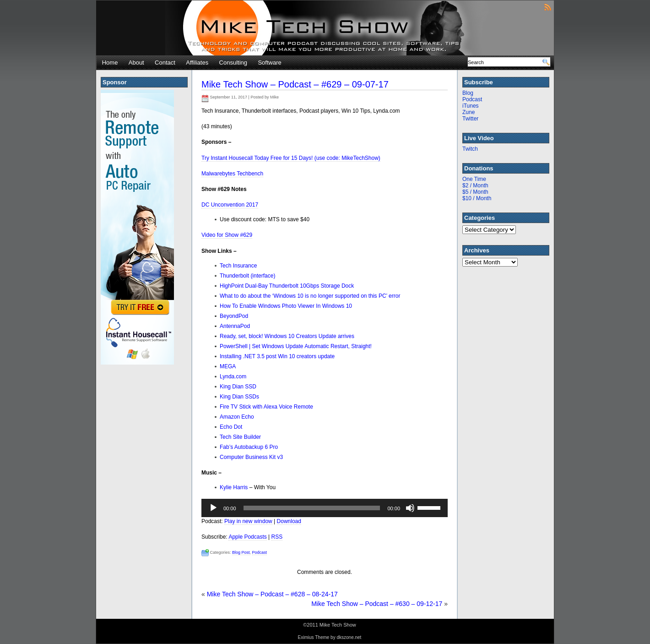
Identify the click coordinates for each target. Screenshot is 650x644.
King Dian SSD (238, 387)
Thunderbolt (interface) (247, 276)
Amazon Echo (237, 417)
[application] (325, 508)
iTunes (471, 106)
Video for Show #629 (227, 235)
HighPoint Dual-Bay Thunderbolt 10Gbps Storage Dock (287, 286)
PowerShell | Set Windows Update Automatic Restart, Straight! (296, 346)
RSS (277, 537)
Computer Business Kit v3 (251, 457)
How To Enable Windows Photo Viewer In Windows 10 (286, 306)
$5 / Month (475, 192)
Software (269, 63)
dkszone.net (349, 637)
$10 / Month (477, 198)
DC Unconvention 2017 (230, 205)
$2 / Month (475, 186)
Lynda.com (233, 377)
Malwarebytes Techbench (232, 174)
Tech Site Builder (240, 437)
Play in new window (248, 521)
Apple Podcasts (247, 537)
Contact (165, 63)
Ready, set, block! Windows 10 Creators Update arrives (287, 336)
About (136, 63)
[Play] (213, 508)
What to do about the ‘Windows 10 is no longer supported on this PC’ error (310, 296)
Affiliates (197, 63)
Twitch (470, 149)
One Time (474, 179)
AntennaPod (235, 326)
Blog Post (241, 552)
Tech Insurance (238, 266)
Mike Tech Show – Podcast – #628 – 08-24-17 (272, 594)
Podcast (260, 552)
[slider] (312, 508)
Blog (468, 93)
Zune (469, 112)
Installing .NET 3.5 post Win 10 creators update (277, 356)
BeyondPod (234, 316)
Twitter (470, 119)
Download (289, 521)
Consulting (233, 63)
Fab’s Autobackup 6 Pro (249, 447)
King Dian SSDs (239, 397)
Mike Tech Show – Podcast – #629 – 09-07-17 (295, 84)
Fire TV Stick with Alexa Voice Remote (266, 407)
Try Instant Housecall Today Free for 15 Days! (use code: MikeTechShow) (291, 158)
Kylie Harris (234, 487)
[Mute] (410, 508)
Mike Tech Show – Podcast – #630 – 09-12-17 (377, 604)
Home (110, 63)
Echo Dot (231, 427)
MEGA (228, 366)
